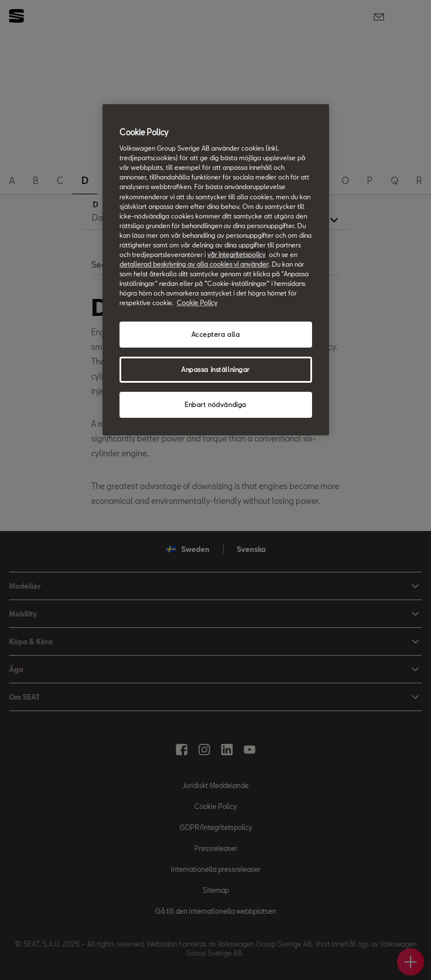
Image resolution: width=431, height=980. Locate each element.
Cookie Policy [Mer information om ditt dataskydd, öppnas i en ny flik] (197, 303)
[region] (216, 270)
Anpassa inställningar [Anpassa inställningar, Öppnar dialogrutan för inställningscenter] (215, 369)
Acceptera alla (216, 334)
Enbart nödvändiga (215, 405)
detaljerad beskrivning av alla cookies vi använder (194, 264)
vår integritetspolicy (236, 254)
